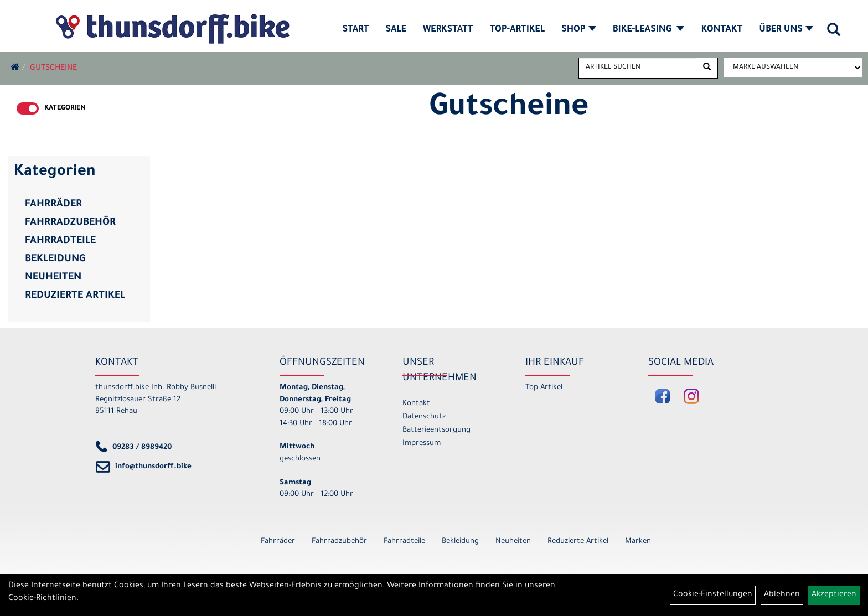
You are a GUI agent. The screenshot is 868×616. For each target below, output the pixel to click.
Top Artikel (544, 388)
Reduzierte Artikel (75, 296)
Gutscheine (53, 69)
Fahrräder (53, 205)
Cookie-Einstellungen (713, 595)
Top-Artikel (517, 30)
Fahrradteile (60, 241)
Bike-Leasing (649, 30)
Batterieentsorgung (436, 430)
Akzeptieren (834, 595)
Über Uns (786, 30)
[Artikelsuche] (834, 34)
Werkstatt (448, 30)
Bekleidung (55, 260)
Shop (579, 30)
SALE (396, 30)
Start (356, 30)
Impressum (422, 444)
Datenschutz (424, 417)
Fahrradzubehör (70, 223)
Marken (638, 542)
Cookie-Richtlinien (42, 599)
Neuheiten (53, 278)
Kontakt (722, 30)
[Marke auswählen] (793, 68)
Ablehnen (782, 595)
